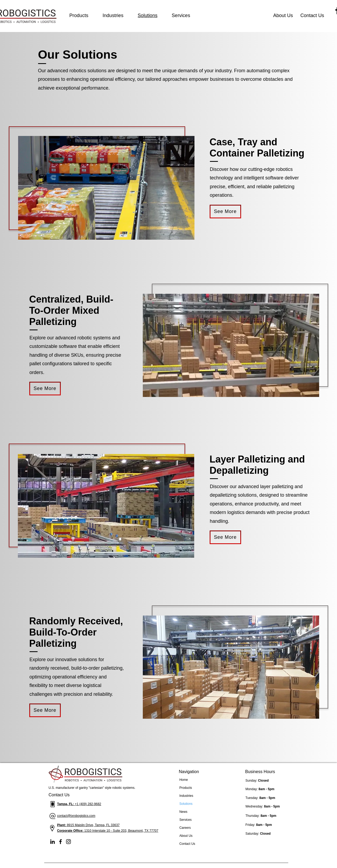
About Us (186, 836)
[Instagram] (68, 842)
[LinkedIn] (52, 842)
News (183, 812)
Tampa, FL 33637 (107, 825)
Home (184, 780)
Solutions (186, 804)
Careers (185, 828)
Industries (186, 796)
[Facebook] (60, 842)
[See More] (225, 212)
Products (186, 788)
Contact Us (187, 844)
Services (185, 820)
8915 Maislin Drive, (81, 825)
